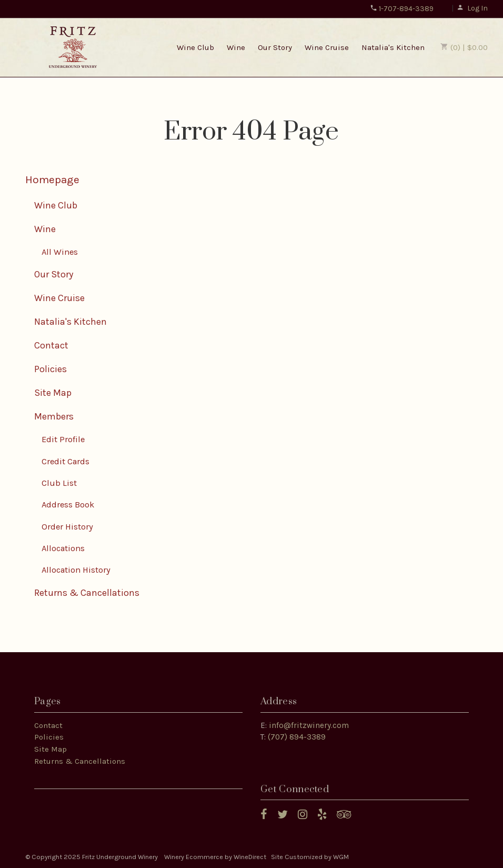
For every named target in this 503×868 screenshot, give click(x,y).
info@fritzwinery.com (309, 725)
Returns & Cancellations (87, 593)
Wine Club (195, 47)
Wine (236, 47)
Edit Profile (63, 439)
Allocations (63, 548)
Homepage (52, 179)
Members (54, 416)
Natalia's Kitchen (393, 47)
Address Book (68, 505)
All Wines (60, 252)
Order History (67, 527)
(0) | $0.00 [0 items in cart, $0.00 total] (464, 47)
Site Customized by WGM (310, 857)
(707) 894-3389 (297, 737)
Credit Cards (66, 461)
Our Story (275, 47)
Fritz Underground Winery (73, 47)
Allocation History (76, 570)
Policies (51, 369)
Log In (472, 8)
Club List (59, 483)
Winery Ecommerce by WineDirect (215, 857)
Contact (51, 345)
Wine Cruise (327, 47)
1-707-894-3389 (402, 9)
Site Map (53, 393)
